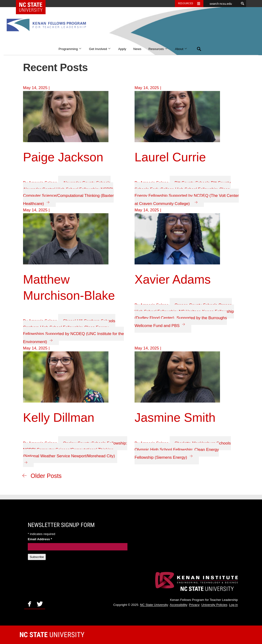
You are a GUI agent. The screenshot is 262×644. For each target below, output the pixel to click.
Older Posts (46, 476)
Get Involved (100, 49)
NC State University (154, 605)
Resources (158, 49)
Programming (70, 49)
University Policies (214, 605)
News (137, 49)
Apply (122, 49)
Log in (233, 605)
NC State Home (34, 4)
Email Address (40, 539)
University (52, 635)
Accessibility (178, 605)
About (181, 49)
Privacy (194, 605)
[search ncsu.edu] (221, 4)
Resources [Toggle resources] (186, 3)
